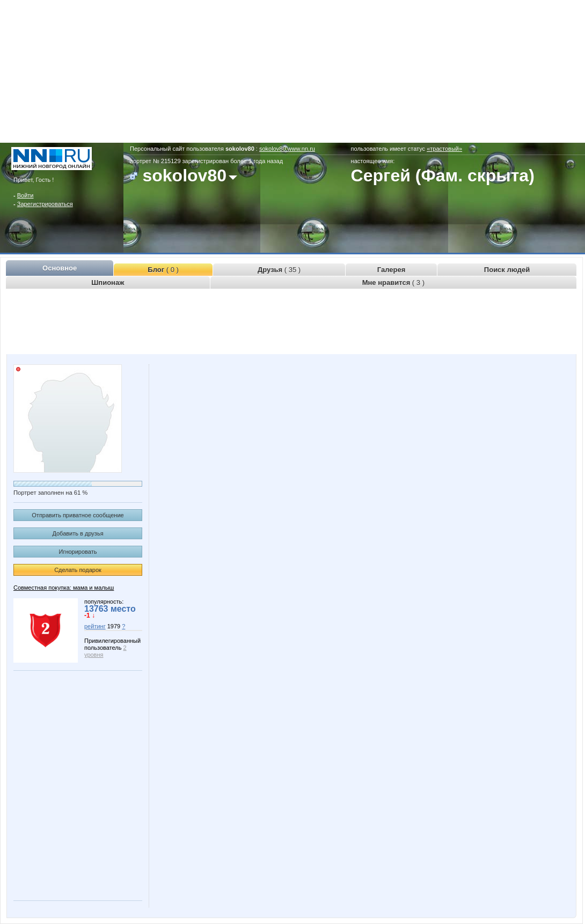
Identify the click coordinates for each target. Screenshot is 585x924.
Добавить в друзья (78, 533)
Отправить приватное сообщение (78, 515)
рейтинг (95, 626)
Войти (25, 195)
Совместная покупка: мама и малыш (64, 588)
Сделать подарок (78, 570)
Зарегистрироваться (45, 204)
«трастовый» (444, 149)
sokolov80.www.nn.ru (287, 149)
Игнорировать (78, 552)
